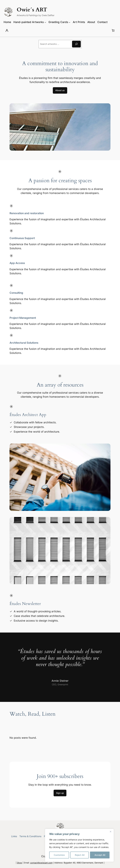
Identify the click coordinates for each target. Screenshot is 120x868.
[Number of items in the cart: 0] (113, 31)
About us (60, 90)
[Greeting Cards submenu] (70, 22)
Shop (20, 863)
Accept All (100, 855)
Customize (59, 855)
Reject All (80, 855)
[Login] (7, 31)
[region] (79, 845)
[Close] (110, 832)
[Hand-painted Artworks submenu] (45, 22)
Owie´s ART (32, 10)
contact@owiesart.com (41, 863)
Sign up (60, 793)
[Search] (76, 44)
